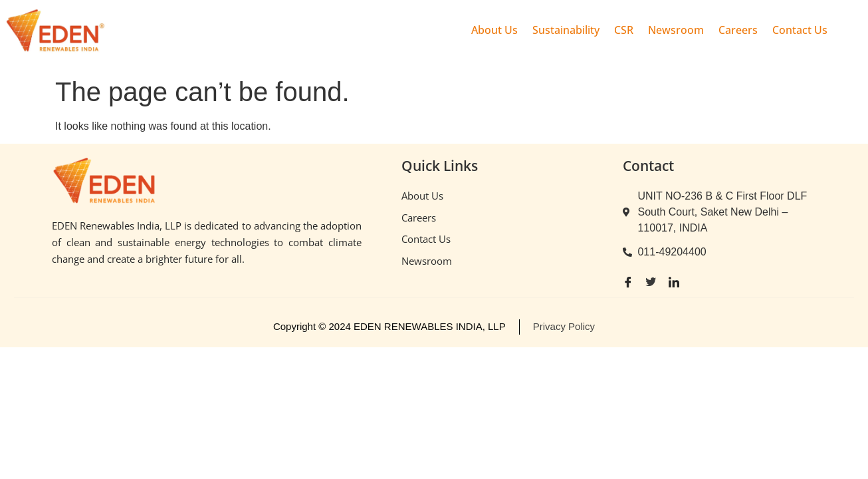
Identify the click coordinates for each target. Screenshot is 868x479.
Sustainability (566, 30)
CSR (624, 30)
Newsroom (676, 30)
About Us (494, 30)
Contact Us (800, 30)
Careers (738, 30)
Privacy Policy (564, 326)
